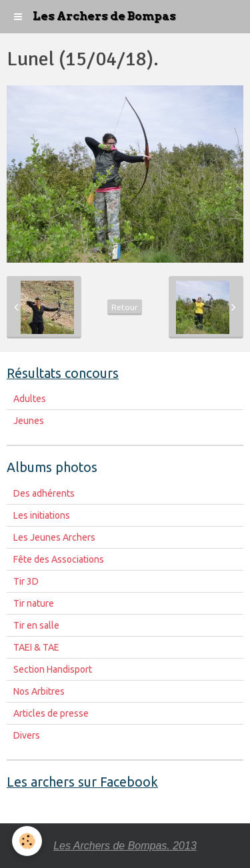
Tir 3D (26, 581)
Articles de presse (51, 713)
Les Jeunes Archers (54, 537)
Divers (27, 735)
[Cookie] (27, 841)
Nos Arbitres (39, 691)
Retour (125, 307)
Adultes (30, 399)
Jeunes (29, 421)
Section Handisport (53, 669)
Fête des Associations (59, 559)
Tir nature (34, 603)
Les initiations (42, 515)
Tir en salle (36, 625)
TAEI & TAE (36, 647)
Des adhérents (44, 493)
